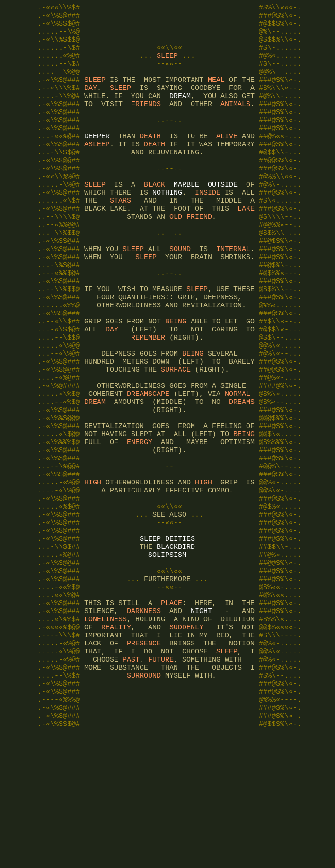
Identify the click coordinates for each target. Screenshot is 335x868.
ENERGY (140, 520)
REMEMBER (148, 397)
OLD (176, 255)
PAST (131, 776)
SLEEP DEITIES (167, 634)
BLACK (154, 217)
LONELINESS (106, 728)
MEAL (216, 94)
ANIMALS (235, 122)
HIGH (93, 567)
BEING (176, 378)
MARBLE (186, 217)
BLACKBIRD (176, 643)
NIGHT (201, 719)
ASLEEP (97, 170)
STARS (120, 236)
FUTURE (161, 776)
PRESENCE (144, 757)
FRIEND (199, 255)
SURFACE (176, 435)
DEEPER (97, 160)
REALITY (116, 738)
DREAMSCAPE (148, 463)
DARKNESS (144, 719)
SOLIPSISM (167, 653)
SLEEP (167, 65)
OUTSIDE (223, 217)
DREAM (180, 113)
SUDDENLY (186, 738)
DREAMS (242, 473)
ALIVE (227, 160)
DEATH (150, 160)
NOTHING (167, 226)
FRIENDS (146, 122)
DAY (91, 103)
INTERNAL (233, 293)
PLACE (172, 709)
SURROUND (144, 795)
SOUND (180, 293)
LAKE (246, 245)
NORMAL (238, 463)
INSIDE (208, 226)
